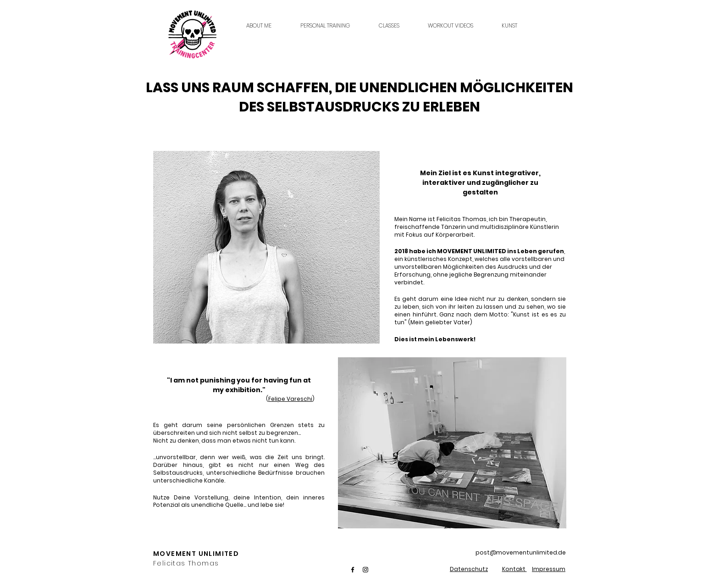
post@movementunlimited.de (521, 552)
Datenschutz (469, 569)
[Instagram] (365, 570)
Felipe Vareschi (290, 399)
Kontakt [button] (514, 569)
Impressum (549, 569)
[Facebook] (353, 570)
